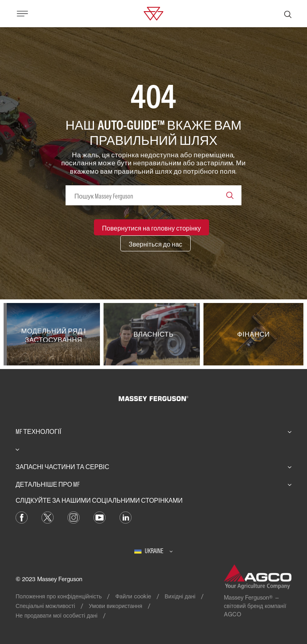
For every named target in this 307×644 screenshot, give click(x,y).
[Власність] (153, 334)
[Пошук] (288, 14)
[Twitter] (48, 517)
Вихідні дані (180, 596)
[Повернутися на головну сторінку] (152, 227)
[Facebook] (22, 517)
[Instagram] (74, 517)
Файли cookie (133, 596)
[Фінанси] (253, 334)
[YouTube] (100, 517)
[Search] (230, 195)
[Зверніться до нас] (155, 243)
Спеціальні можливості (45, 606)
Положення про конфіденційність (59, 596)
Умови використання (116, 606)
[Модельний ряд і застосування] (54, 334)
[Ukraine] (153, 551)
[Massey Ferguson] (153, 13)
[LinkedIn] (126, 517)
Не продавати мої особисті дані (57, 615)
